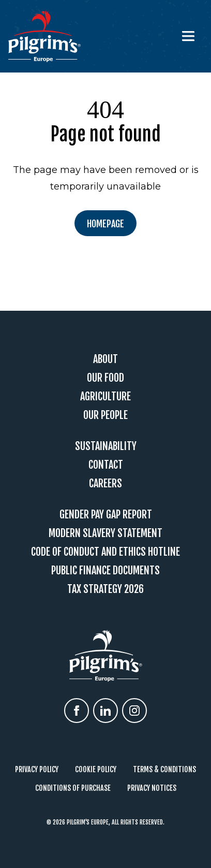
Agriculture (106, 396)
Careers (106, 483)
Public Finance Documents (106, 570)
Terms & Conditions (164, 769)
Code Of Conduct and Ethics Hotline (106, 552)
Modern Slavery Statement (106, 533)
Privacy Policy (37, 769)
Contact (106, 465)
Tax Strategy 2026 (106, 589)
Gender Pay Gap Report (106, 515)
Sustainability (106, 446)
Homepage (106, 224)
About (106, 359)
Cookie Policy (96, 769)
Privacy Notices (152, 788)
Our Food (106, 378)
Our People (106, 415)
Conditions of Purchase (73, 788)
